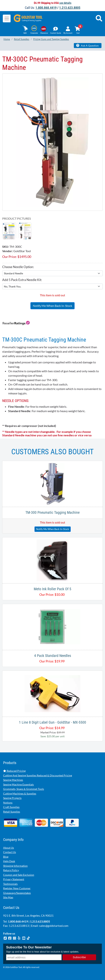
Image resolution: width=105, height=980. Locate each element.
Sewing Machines (13, 780)
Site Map (8, 897)
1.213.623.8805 (70, 8)
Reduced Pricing (14, 771)
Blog (6, 857)
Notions (8, 803)
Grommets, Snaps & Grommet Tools (24, 789)
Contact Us (10, 852)
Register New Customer (17, 888)
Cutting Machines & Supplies (20, 794)
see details (65, 3)
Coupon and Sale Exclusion (19, 875)
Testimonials (10, 884)
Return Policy (11, 870)
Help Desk (9, 861)
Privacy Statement (14, 879)
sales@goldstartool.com (54, 926)
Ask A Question (87, 45)
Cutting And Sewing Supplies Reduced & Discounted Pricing (38, 775)
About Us (9, 848)
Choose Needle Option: (18, 267)
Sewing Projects (12, 798)
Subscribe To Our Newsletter (29, 947)
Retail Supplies (12, 812)
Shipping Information (15, 866)
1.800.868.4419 (46, 8)
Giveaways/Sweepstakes (17, 893)
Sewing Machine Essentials (18, 784)
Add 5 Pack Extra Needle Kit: (22, 280)
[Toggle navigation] (7, 18)
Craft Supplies (11, 807)
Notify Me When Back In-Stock (53, 306)
